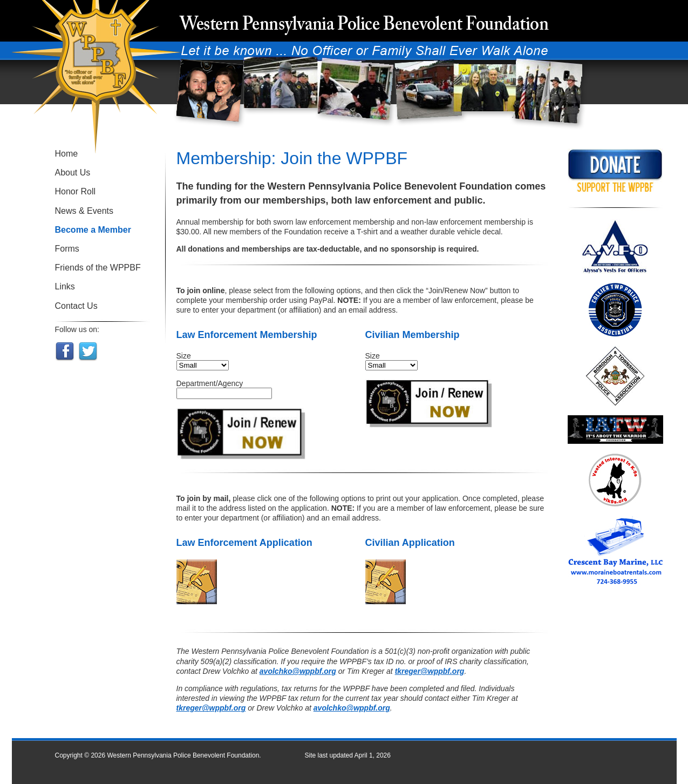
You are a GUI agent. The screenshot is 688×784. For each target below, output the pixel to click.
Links (65, 286)
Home (67, 154)
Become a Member (93, 230)
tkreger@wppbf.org (430, 671)
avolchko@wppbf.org (298, 671)
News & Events (84, 211)
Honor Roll (76, 191)
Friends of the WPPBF (98, 268)
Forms (67, 249)
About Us (73, 173)
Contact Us (76, 306)
